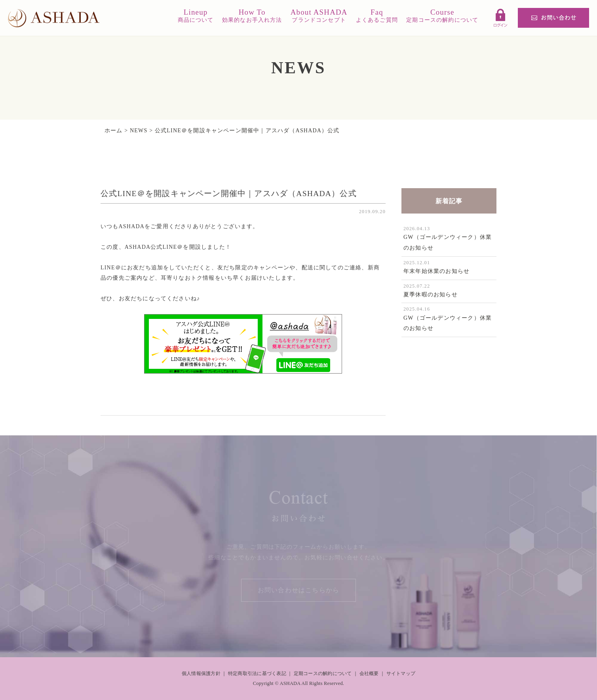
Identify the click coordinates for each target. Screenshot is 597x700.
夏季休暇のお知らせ (431, 295)
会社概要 (369, 673)
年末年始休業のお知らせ (436, 271)
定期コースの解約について (323, 673)
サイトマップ (401, 673)
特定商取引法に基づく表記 (257, 673)
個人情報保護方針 (201, 673)
